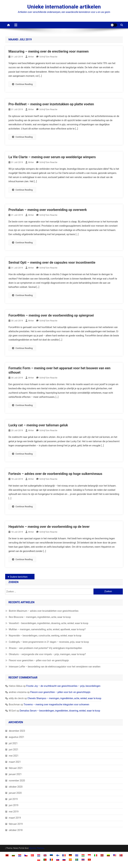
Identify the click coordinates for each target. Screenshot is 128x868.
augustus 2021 (17, 737)
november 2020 (17, 781)
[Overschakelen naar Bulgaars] (13, 855)
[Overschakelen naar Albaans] (7, 855)
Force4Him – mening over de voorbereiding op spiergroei (51, 315)
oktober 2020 (16, 787)
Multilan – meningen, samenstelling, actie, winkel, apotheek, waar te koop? (47, 629)
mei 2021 (14, 756)
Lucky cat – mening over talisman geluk (38, 425)
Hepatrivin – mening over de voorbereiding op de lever (49, 527)
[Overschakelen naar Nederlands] (39, 855)
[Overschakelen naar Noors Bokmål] (121, 855)
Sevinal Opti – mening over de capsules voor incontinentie (52, 262)
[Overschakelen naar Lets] (102, 855)
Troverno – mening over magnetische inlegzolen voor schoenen (56, 704)
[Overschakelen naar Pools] (39, 859)
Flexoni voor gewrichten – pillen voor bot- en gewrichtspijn (39, 660)
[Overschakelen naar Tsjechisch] (26, 855)
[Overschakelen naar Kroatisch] (20, 855)
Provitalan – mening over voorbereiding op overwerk (48, 210)
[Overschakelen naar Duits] (70, 855)
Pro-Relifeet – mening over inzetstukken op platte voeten (51, 104)
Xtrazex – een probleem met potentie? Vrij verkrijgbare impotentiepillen (45, 648)
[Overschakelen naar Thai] (83, 859)
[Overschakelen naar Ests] (51, 855)
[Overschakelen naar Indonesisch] (89, 855)
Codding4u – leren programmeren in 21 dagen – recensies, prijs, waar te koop (49, 642)
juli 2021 (13, 743)
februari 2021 (16, 768)
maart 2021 (15, 762)
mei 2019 (14, 812)
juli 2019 (13, 799)
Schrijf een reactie (48, 57)
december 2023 (17, 731)
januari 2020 (15, 793)
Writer (31, 57)
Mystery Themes (36, 848)
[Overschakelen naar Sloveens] (64, 859)
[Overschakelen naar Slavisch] (58, 859)
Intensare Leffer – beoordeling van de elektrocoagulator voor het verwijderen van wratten (55, 667)
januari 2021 (15, 774)
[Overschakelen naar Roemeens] (51, 859)
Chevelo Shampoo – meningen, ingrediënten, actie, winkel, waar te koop (64, 698)
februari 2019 (16, 824)
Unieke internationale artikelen (64, 7)
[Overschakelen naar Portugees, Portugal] (45, 859)
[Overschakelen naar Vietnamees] (89, 859)
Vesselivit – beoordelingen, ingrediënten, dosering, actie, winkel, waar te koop (49, 623)
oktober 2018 (16, 830)
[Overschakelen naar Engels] (45, 855)
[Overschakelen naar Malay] (115, 855)
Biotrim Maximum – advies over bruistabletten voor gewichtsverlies (44, 611)
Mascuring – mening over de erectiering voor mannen (49, 51)
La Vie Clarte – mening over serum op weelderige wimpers (52, 157)
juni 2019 (14, 805)
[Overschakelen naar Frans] (64, 855)
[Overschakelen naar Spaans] (70, 859)
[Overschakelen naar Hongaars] (83, 855)
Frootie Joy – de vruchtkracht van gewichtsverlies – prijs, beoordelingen (63, 686)
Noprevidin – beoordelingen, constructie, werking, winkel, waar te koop (45, 636)
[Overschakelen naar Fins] (58, 855)
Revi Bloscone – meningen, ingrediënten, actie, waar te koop (40, 617)
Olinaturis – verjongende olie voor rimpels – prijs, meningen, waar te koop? (47, 654)
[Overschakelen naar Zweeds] (77, 859)
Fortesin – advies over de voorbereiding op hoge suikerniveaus (55, 474)
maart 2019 (15, 818)
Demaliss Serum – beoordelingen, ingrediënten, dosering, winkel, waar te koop (60, 711)
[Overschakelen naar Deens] (32, 855)
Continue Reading (22, 84)
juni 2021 (14, 750)
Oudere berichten (19, 577)
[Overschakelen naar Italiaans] (96, 855)
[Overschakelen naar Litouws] (108, 855)
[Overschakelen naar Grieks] (77, 855)
